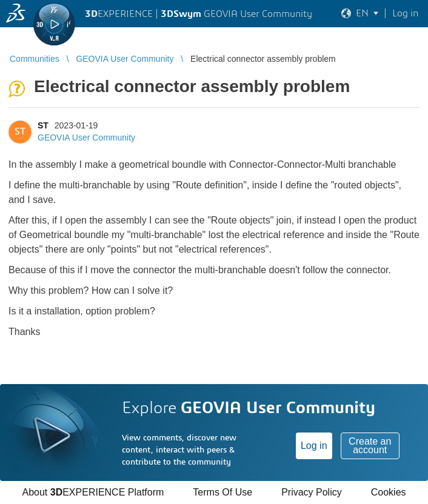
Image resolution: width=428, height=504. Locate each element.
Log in (314, 446)
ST (43, 125)
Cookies (389, 492)
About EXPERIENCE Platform (93, 492)
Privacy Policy (312, 492)
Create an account (370, 446)
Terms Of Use (222, 492)
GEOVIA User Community (86, 138)
